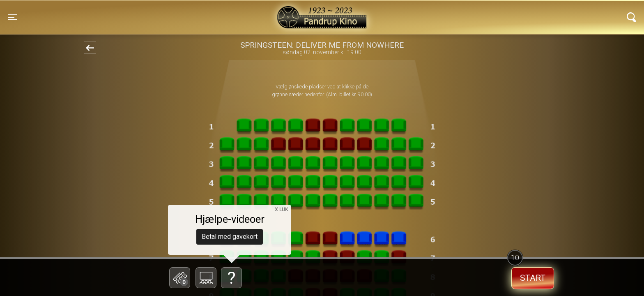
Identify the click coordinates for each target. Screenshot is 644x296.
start (533, 278)
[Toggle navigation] (12, 17)
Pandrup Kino (155, 12)
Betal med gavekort (230, 237)
